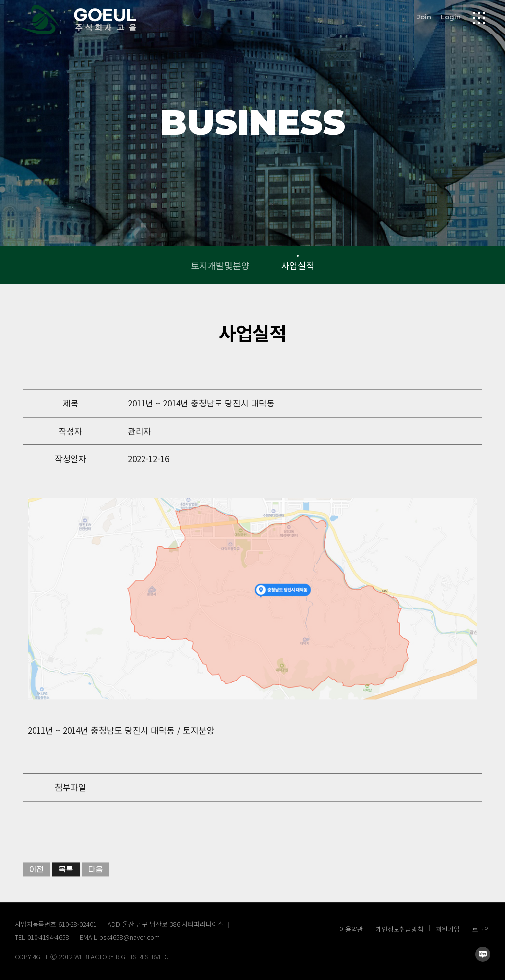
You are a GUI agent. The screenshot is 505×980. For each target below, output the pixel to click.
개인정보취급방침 (399, 929)
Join (424, 16)
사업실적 (298, 265)
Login (451, 16)
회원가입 (448, 929)
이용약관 (351, 929)
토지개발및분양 (220, 265)
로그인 (481, 929)
